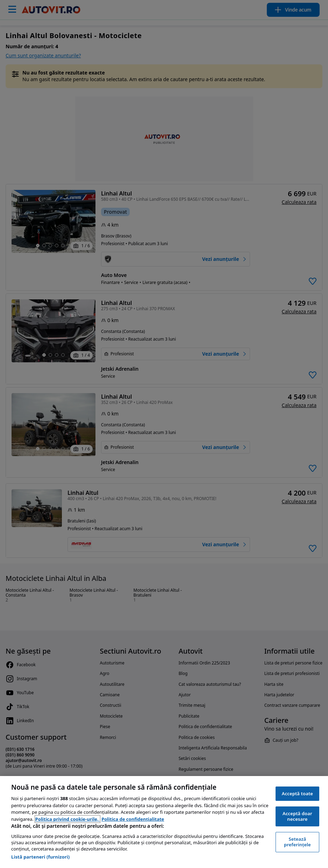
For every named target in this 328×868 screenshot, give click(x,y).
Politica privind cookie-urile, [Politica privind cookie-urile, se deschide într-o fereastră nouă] (67, 819)
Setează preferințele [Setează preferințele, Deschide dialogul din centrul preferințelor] (297, 842)
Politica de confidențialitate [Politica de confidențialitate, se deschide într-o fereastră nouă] (133, 819)
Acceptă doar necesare (297, 816)
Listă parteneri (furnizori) (40, 857)
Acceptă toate (297, 794)
